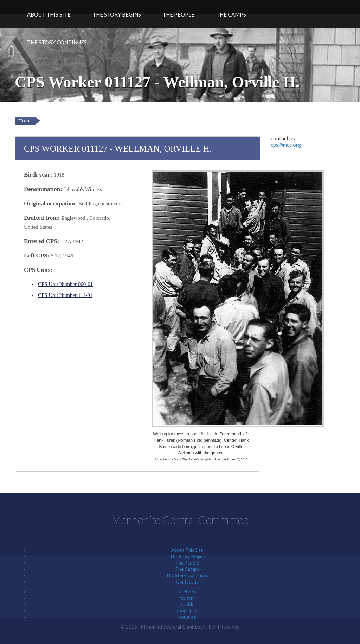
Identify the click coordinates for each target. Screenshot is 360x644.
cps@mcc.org (286, 145)
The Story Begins (117, 14)
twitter (187, 598)
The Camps (231, 14)
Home (25, 121)
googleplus (187, 611)
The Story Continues (57, 42)
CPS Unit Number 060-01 (65, 284)
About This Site (49, 14)
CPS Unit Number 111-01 (65, 295)
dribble (187, 604)
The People (178, 14)
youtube (187, 617)
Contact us (187, 582)
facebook (187, 592)
